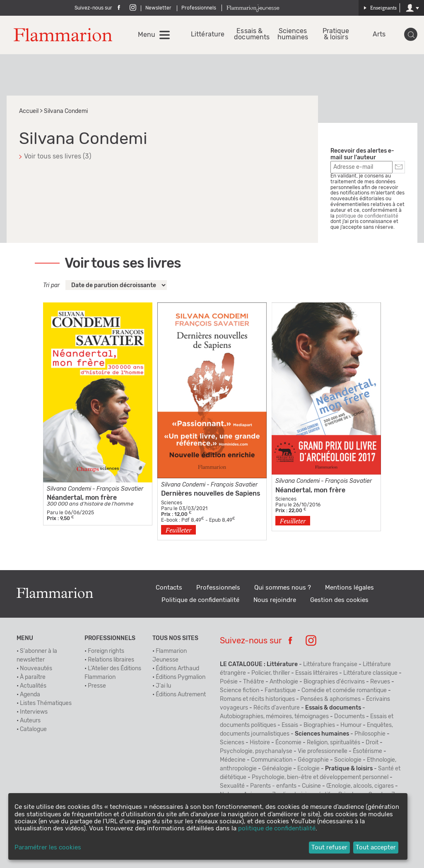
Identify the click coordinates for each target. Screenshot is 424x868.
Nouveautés (36, 669)
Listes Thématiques (46, 703)
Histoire (260, 743)
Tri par (51, 285)
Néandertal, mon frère (82, 498)
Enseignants (380, 8)
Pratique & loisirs (336, 34)
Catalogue (33, 729)
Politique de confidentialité (200, 600)
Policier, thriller (271, 673)
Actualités (33, 686)
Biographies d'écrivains (334, 682)
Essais (290, 725)
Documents (349, 717)
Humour (351, 725)
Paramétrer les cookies (48, 848)
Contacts (169, 588)
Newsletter (158, 8)
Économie (288, 743)
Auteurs (30, 721)
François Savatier (120, 489)
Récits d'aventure (277, 708)
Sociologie (348, 760)
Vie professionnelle (323, 751)
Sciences (232, 743)
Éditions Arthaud (177, 669)
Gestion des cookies (339, 600)
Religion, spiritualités (334, 743)
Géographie (313, 760)
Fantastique (280, 691)
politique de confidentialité (367, 216)
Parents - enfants (273, 786)
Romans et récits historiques (257, 699)
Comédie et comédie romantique (344, 691)
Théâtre (254, 682)
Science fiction (240, 691)
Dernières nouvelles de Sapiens (211, 494)
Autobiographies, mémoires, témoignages (274, 717)
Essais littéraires (317, 673)
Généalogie (277, 769)
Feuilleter (178, 530)
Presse (97, 686)
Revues (380, 682)
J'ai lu (163, 686)
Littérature (206, 35)
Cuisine (311, 786)
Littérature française (330, 664)
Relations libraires (111, 660)
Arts (379, 35)
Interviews (34, 712)
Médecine (233, 760)
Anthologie (284, 682)
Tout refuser (329, 848)
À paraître (33, 677)
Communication (272, 760)
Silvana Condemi (69, 489)
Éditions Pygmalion (181, 677)
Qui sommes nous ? (283, 588)
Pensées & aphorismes (330, 699)
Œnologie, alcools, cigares (360, 786)
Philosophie (370, 734)
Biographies (319, 725)
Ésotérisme (367, 751)
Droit (372, 743)
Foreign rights (106, 651)
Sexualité (232, 786)
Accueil (29, 111)
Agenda (30, 695)
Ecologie (308, 769)
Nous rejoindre (275, 600)
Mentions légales (349, 588)
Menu (147, 35)
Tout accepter (376, 848)
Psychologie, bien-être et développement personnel (320, 777)
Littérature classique (370, 673)
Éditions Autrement (181, 695)
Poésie (229, 682)
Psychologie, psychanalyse (256, 751)
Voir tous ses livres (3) (58, 156)
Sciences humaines (293, 34)
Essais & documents (249, 34)
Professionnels (199, 8)
